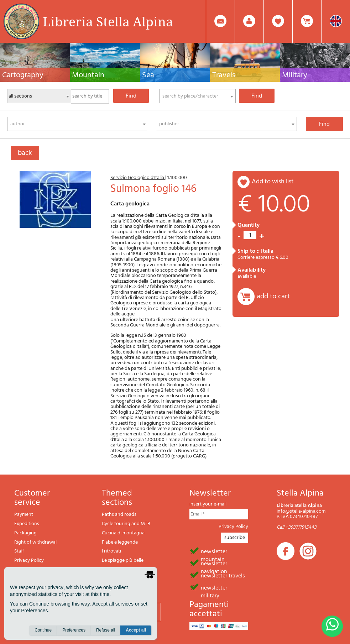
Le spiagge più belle (123, 561)
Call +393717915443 (297, 527)
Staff (19, 551)
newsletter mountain (214, 551)
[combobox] (197, 96)
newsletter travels (223, 575)
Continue (43, 630)
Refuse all (106, 630)
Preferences (74, 630)
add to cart (273, 297)
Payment (24, 515)
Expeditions (27, 524)
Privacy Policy (29, 561)
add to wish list (273, 182)
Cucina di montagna (123, 533)
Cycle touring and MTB (126, 524)
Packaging (25, 533)
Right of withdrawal (35, 542)
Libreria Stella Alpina (108, 21)
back (25, 153)
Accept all (136, 630)
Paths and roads (119, 515)
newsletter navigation (214, 563)
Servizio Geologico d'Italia (138, 178)
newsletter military (214, 587)
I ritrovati (111, 551)
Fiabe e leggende (120, 542)
